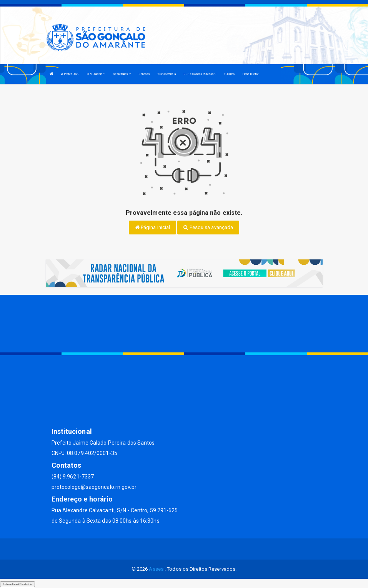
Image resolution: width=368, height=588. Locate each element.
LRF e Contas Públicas (200, 74)
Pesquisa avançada (208, 227)
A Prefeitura (70, 74)
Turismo (229, 74)
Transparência (166, 74)
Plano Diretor (250, 74)
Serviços (144, 74)
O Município (96, 74)
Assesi (157, 569)
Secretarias (122, 74)
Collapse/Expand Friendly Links (17, 584)
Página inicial (153, 227)
